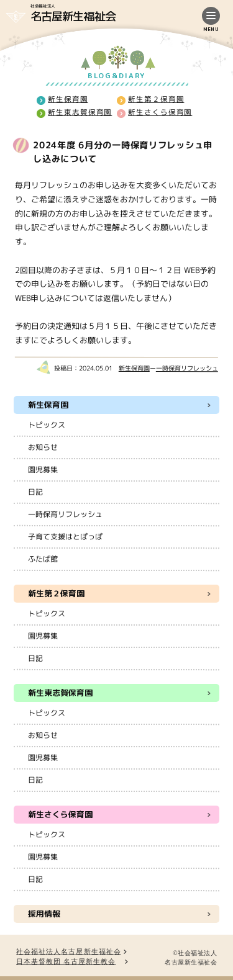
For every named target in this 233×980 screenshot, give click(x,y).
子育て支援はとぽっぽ (65, 537)
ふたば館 (43, 559)
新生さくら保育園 (159, 112)
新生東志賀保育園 (79, 112)
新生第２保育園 (156, 99)
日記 (35, 492)
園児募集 (43, 470)
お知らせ (43, 447)
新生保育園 (68, 99)
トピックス (47, 425)
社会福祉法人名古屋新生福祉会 (69, 952)
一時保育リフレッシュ (187, 368)
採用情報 (44, 914)
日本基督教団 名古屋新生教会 (66, 962)
